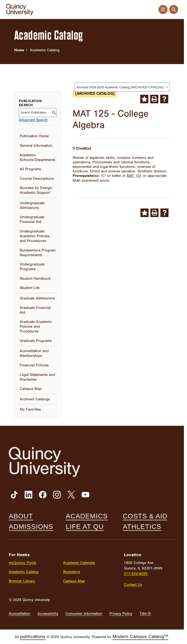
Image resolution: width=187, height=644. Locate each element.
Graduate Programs (36, 341)
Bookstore (72, 572)
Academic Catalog (24, 572)
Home (19, 50)
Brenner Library (22, 581)
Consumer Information (84, 614)
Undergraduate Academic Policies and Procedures (35, 236)
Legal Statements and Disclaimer (37, 377)
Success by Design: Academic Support (36, 190)
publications (33, 637)
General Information (36, 146)
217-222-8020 (136, 574)
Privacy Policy (121, 614)
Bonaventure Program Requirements (38, 253)
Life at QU (85, 527)
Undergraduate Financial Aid (32, 219)
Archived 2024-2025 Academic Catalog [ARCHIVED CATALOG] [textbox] (120, 87)
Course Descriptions (37, 179)
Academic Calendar (79, 563)
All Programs (30, 169)
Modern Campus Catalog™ (140, 637)
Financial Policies (34, 365)
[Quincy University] (20, 9)
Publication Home (34, 136)
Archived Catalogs (35, 399)
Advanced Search (33, 120)
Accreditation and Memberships (34, 353)
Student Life (30, 288)
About (21, 516)
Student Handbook (35, 279)
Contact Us (133, 585)
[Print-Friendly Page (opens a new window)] (154, 99)
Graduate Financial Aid (35, 310)
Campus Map (31, 389)
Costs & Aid (145, 516)
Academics (87, 516)
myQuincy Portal (22, 563)
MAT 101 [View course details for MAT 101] (134, 176)
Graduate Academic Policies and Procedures (36, 327)
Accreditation (20, 614)
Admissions (31, 527)
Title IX (145, 614)
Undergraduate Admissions (32, 205)
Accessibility (48, 614)
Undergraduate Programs (32, 267)
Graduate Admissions (37, 298)
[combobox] (122, 87)
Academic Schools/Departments (37, 157)
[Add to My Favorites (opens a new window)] (144, 99)
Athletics (142, 527)
